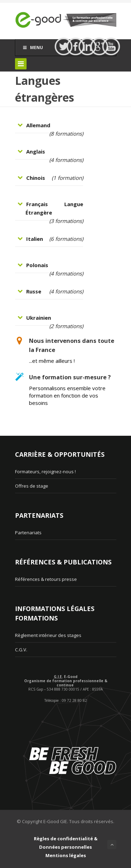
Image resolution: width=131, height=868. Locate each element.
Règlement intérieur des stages (48, 635)
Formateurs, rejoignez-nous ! (45, 472)
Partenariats (28, 533)
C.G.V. (21, 650)
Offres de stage (32, 486)
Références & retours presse (46, 579)
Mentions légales (66, 855)
